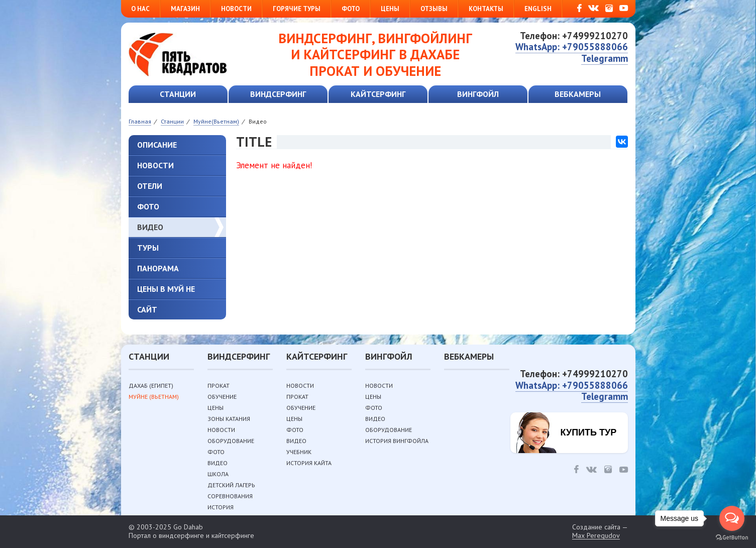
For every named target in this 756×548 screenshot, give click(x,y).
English (538, 9)
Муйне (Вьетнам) (154, 397)
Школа (218, 474)
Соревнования (230, 496)
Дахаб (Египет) (151, 386)
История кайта (309, 463)
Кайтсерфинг (378, 94)
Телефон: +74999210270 (574, 36)
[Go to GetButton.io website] (732, 538)
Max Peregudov (596, 536)
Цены (390, 9)
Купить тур (589, 432)
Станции (178, 94)
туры (148, 248)
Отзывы (434, 9)
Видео (150, 227)
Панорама (158, 268)
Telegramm (605, 58)
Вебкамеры (578, 94)
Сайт (147, 309)
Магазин (185, 9)
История (221, 507)
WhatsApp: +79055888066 (572, 47)
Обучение (222, 397)
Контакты (486, 9)
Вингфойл (478, 94)
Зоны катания (229, 419)
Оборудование (231, 441)
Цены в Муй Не (166, 289)
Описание (157, 145)
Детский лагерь (231, 485)
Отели (150, 186)
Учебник (299, 452)
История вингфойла (397, 441)
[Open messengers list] (732, 518)
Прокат (219, 386)
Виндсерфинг (278, 94)
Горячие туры (297, 9)
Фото (351, 9)
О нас (140, 9)
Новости (236, 9)
